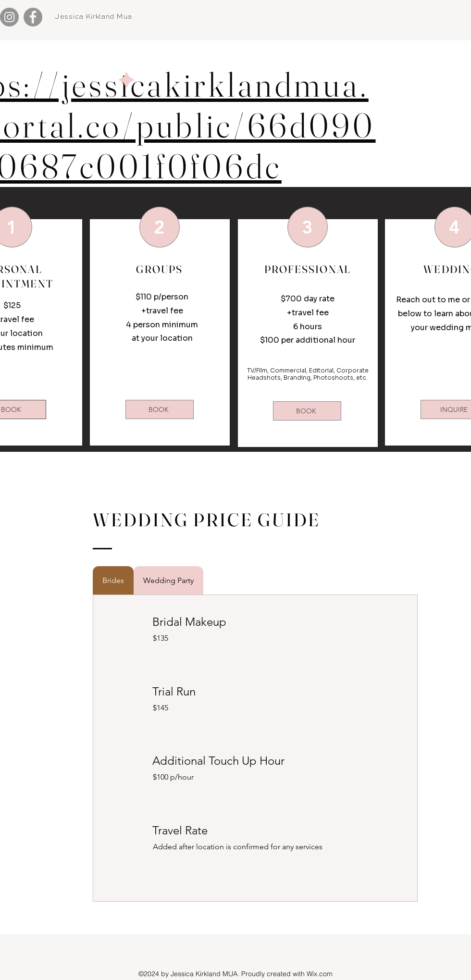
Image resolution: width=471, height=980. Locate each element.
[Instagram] (9, 17)
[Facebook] (33, 17)
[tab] (113, 580)
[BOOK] (160, 409)
